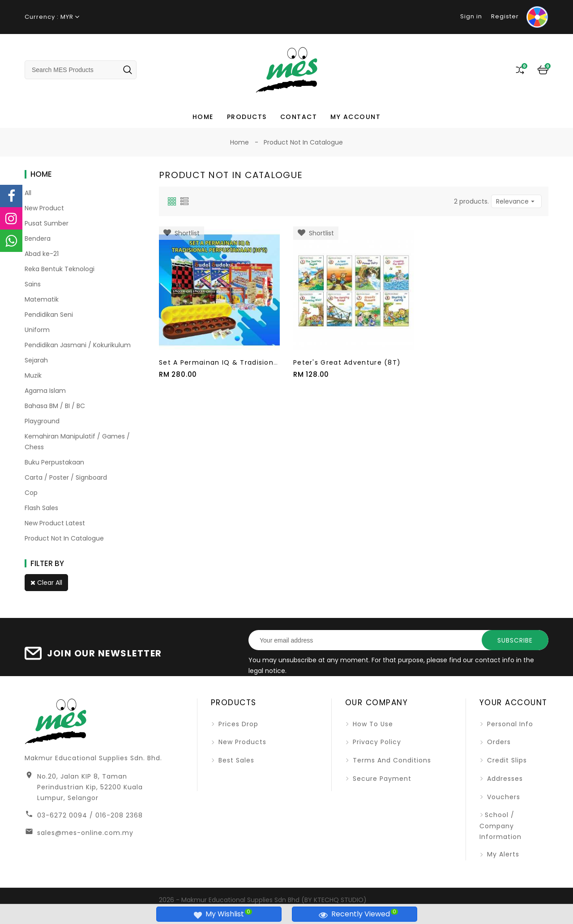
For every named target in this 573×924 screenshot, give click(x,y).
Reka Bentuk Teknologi (60, 269)
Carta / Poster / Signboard (66, 477)
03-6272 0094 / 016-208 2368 (90, 815)
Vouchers (502, 797)
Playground (42, 421)
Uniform (37, 330)
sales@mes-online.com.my (85, 833)
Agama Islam (45, 391)
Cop (31, 493)
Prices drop (237, 724)
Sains (33, 284)
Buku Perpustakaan (54, 462)
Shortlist (182, 233)
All (28, 193)
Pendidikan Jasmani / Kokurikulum (78, 345)
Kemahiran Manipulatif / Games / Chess (77, 442)
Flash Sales (41, 508)
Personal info (509, 724)
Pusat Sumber (47, 223)
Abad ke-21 (42, 254)
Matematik (42, 299)
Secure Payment (381, 779)
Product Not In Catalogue (64, 538)
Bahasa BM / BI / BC (55, 406)
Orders (498, 742)
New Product (44, 208)
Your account (513, 703)
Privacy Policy (376, 742)
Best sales (235, 760)
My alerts (502, 854)
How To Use (372, 724)
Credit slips (506, 760)
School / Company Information (500, 826)
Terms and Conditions (391, 760)
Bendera (38, 238)
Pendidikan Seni (49, 315)
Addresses (504, 779)
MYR (67, 17)
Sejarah (36, 360)
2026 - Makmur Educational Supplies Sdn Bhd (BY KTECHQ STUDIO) (263, 900)
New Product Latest (55, 523)
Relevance (516, 201)
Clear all (46, 583)
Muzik (33, 375)
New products (241, 742)
